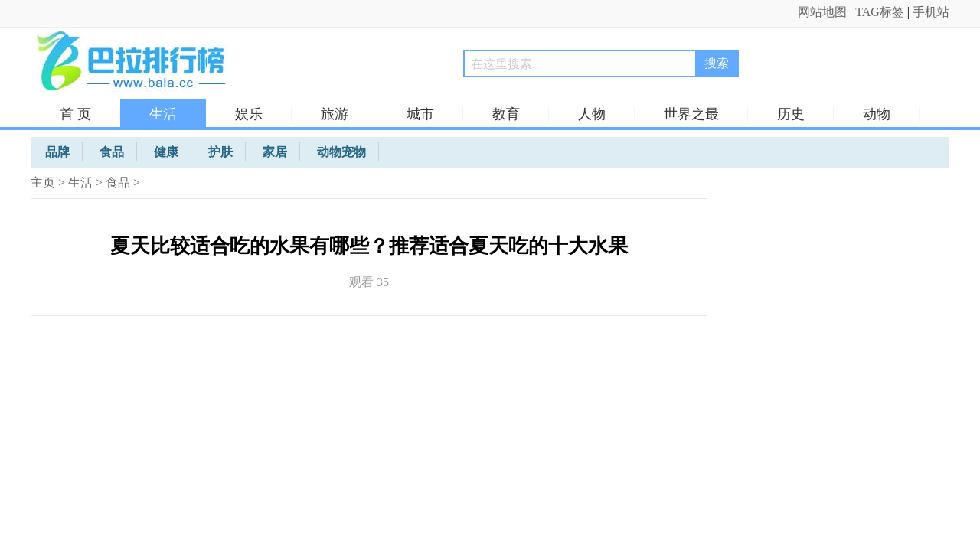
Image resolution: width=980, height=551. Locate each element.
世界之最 (691, 114)
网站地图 (822, 12)
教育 (506, 114)
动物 (877, 114)
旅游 (335, 114)
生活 (163, 114)
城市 (420, 114)
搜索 (717, 63)
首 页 (75, 114)
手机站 (931, 12)
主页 (43, 183)
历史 (791, 114)
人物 (592, 114)
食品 (118, 183)
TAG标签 (880, 12)
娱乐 (249, 114)
